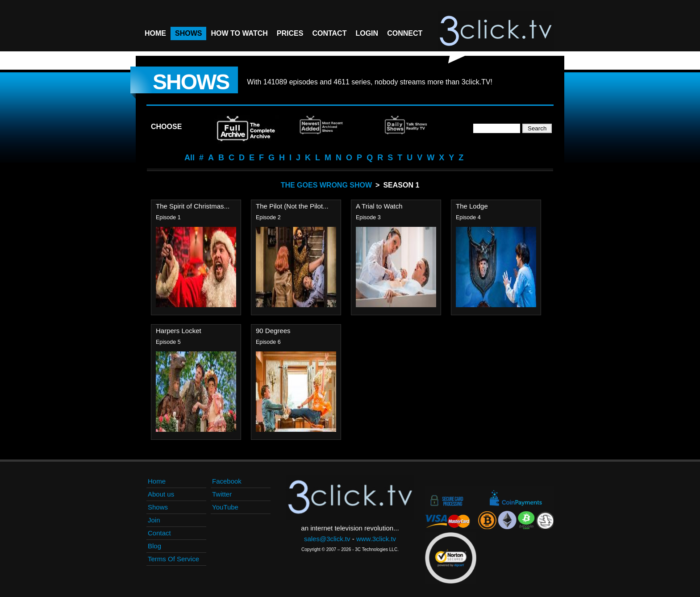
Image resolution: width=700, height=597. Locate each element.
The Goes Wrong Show (326, 185)
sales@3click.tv (327, 539)
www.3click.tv (376, 539)
